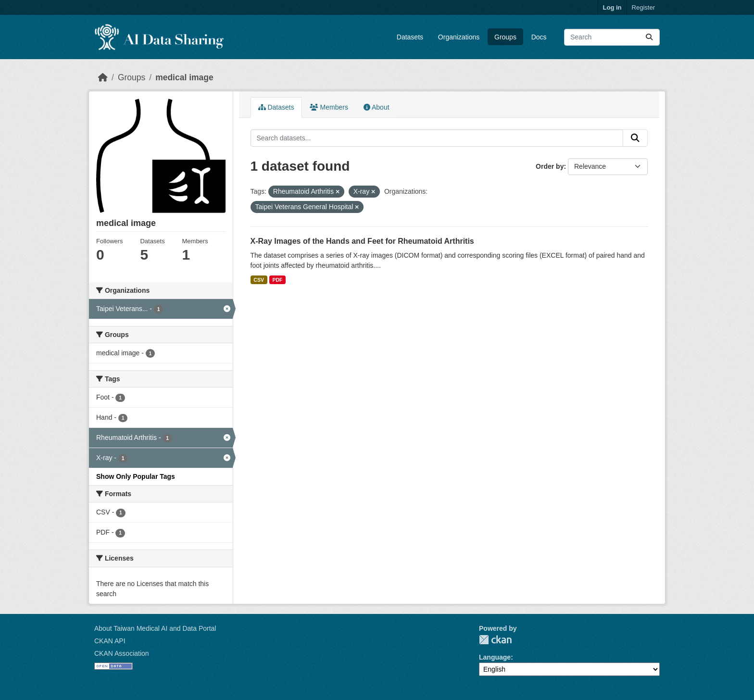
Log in (612, 7)
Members (329, 107)
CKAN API (110, 641)
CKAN (495, 640)
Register (643, 7)
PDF (277, 280)
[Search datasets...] (612, 37)
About (377, 107)
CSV (259, 280)
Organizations (459, 37)
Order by (550, 166)
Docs (539, 37)
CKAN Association (122, 653)
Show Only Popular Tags (136, 476)
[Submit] (649, 37)
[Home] (103, 77)
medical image (184, 77)
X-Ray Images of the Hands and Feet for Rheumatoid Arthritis (362, 241)
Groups (505, 37)
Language (495, 657)
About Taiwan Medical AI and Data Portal (155, 628)
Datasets (410, 37)
